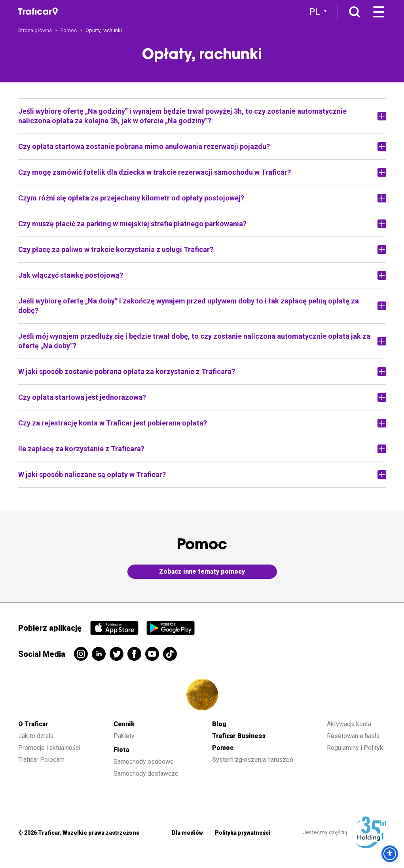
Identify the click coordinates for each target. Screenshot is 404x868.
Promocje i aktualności (49, 748)
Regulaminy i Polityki (357, 748)
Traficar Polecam (41, 760)
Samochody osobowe (144, 762)
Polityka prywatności (243, 833)
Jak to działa (36, 736)
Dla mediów (187, 833)
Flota (121, 750)
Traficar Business (239, 736)
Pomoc (69, 30)
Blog (219, 724)
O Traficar (33, 724)
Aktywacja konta (349, 724)
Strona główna (35, 30)
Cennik (124, 724)
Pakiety (124, 736)
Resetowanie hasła (353, 736)
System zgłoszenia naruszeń (253, 760)
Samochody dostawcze (146, 774)
